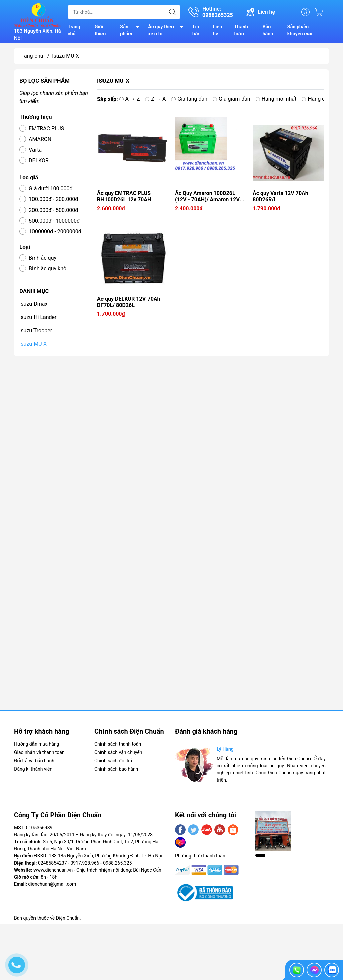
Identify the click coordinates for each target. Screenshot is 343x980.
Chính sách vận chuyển (118, 752)
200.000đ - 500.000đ (54, 210)
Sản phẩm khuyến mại (300, 31)
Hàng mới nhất (276, 99)
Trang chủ (74, 31)
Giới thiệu (100, 31)
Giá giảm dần (231, 99)
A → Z (130, 99)
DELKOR (39, 160)
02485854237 (52, 863)
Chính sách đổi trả (113, 761)
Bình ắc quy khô (48, 269)
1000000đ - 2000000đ (55, 231)
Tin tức (196, 31)
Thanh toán (241, 31)
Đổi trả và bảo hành (34, 761)
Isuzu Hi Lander (38, 317)
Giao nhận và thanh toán (39, 752)
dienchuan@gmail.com (52, 884)
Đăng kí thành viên (33, 769)
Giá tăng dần (189, 99)
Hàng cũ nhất (321, 99)
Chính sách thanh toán (118, 744)
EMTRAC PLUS (46, 128)
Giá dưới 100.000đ (51, 189)
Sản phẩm (131, 31)
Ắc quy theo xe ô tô (167, 31)
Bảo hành (268, 31)
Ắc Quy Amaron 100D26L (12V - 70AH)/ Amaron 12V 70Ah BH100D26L (207, 196)
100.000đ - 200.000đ (54, 199)
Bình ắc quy (43, 258)
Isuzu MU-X (33, 344)
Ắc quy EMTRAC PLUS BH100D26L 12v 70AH (124, 196)
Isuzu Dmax (33, 304)
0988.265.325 (117, 863)
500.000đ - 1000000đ (54, 221)
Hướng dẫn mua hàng (37, 744)
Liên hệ (218, 31)
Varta (35, 150)
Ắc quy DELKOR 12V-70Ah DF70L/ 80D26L (129, 302)
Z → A (155, 99)
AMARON (40, 139)
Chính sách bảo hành (116, 769)
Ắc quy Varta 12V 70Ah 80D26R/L (281, 196)
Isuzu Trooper (36, 331)
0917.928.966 (85, 863)
